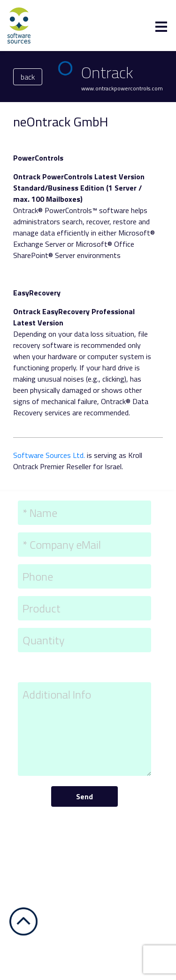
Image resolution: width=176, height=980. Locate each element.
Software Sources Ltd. (49, 455)
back (28, 77)
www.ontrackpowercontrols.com (122, 88)
